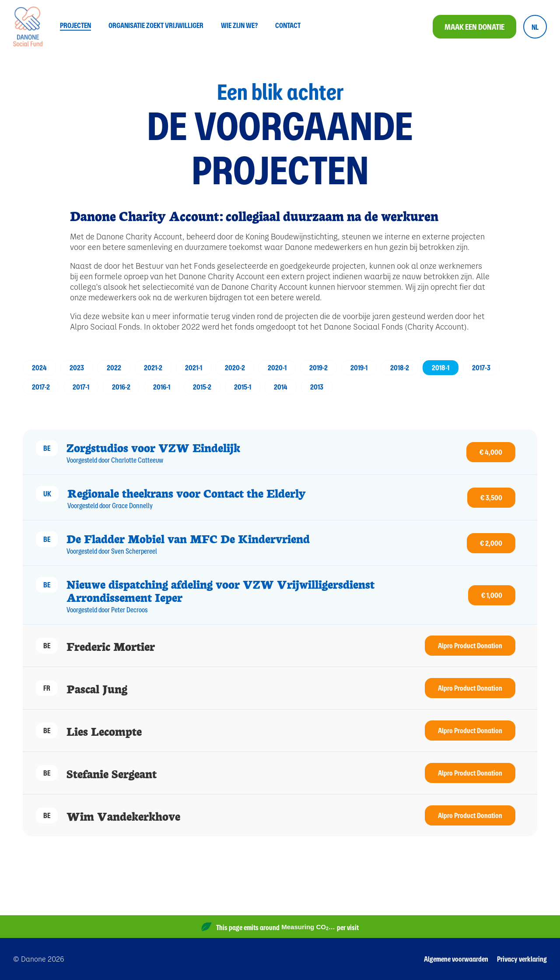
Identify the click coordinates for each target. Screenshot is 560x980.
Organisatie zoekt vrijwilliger (156, 26)
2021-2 (153, 367)
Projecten (75, 26)
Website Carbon (335, 931)
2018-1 (441, 367)
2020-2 (235, 367)
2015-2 (202, 387)
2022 (114, 367)
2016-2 (121, 387)
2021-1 (194, 367)
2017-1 (81, 387)
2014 (281, 387)
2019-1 (359, 367)
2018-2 (400, 367)
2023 (77, 367)
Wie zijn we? (239, 26)
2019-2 (318, 367)
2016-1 (162, 387)
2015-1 (243, 387)
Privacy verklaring (522, 959)
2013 (317, 387)
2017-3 (481, 367)
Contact (288, 26)
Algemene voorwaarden (456, 959)
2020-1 (277, 367)
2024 (39, 367)
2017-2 (41, 387)
